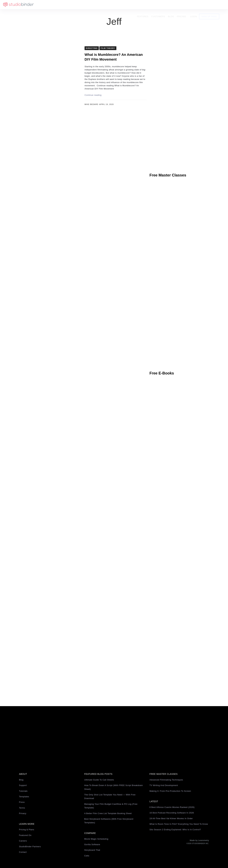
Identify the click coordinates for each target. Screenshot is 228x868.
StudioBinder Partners (30, 847)
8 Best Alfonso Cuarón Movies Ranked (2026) (172, 807)
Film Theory (108, 48)
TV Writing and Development (164, 785)
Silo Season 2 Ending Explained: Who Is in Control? (175, 830)
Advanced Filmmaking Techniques (166, 780)
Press (22, 802)
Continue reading (93, 95)
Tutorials (23, 791)
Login (199, 5)
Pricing (187, 5)
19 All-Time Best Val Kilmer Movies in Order (171, 818)
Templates (24, 797)
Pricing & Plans (27, 830)
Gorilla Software (92, 844)
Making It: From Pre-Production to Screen (170, 791)
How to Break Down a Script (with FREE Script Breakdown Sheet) (114, 787)
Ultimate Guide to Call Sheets (99, 780)
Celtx (87, 856)
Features (148, 5)
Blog (176, 5)
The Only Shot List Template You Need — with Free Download (110, 796)
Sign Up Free (214, 5)
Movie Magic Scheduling (96, 839)
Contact (23, 852)
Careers (23, 841)
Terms (22, 808)
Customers (163, 5)
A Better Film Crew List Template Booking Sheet (108, 813)
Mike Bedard (91, 104)
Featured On (25, 835)
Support (23, 785)
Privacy (23, 813)
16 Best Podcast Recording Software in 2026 (172, 813)
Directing (92, 48)
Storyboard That (92, 850)
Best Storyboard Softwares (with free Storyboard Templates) (109, 821)
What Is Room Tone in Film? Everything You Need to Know (179, 824)
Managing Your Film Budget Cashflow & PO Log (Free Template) (111, 806)
